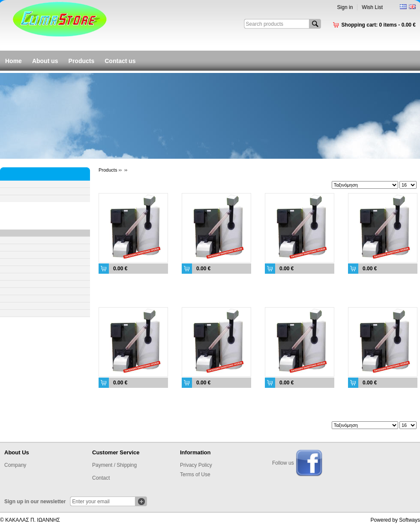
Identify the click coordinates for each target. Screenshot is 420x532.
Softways (409, 520)
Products (82, 61)
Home (13, 61)
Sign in (345, 7)
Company (15, 465)
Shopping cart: (379, 25)
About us (45, 61)
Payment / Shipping (114, 465)
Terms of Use (195, 475)
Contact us (120, 61)
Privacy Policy (196, 465)
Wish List (372, 7)
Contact (101, 478)
